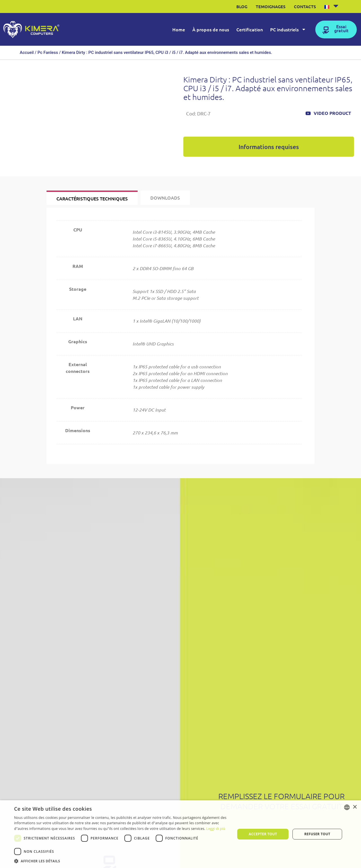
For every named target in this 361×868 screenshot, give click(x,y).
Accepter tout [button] (263, 834)
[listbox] (347, 807)
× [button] (355, 807)
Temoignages (271, 6)
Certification (250, 29)
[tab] (92, 198)
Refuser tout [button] (317, 834)
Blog (242, 6)
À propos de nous (211, 29)
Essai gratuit (341, 28)
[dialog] (180, 834)
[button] (121, 861)
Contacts (305, 6)
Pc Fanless (48, 53)
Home (179, 29)
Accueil (27, 53)
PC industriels (288, 29)
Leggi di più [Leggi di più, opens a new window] (216, 829)
